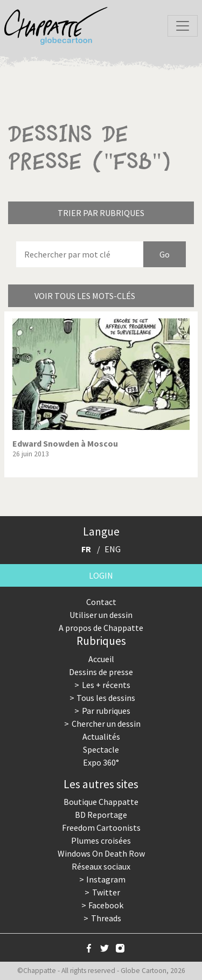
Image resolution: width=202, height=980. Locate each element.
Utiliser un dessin (101, 615)
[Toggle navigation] (183, 26)
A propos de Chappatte (101, 628)
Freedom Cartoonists (101, 828)
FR (86, 549)
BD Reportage (101, 815)
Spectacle (101, 749)
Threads (106, 918)
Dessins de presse (101, 672)
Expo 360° (101, 762)
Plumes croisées (101, 840)
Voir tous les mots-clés (85, 296)
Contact (101, 602)
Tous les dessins (106, 698)
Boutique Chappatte (101, 802)
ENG (113, 549)
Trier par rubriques (101, 213)
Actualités (101, 736)
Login (101, 575)
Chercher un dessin (106, 724)
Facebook (106, 905)
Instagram (106, 879)
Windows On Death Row (101, 853)
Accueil (101, 659)
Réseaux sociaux (101, 866)
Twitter (106, 892)
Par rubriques (106, 711)
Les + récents (106, 685)
